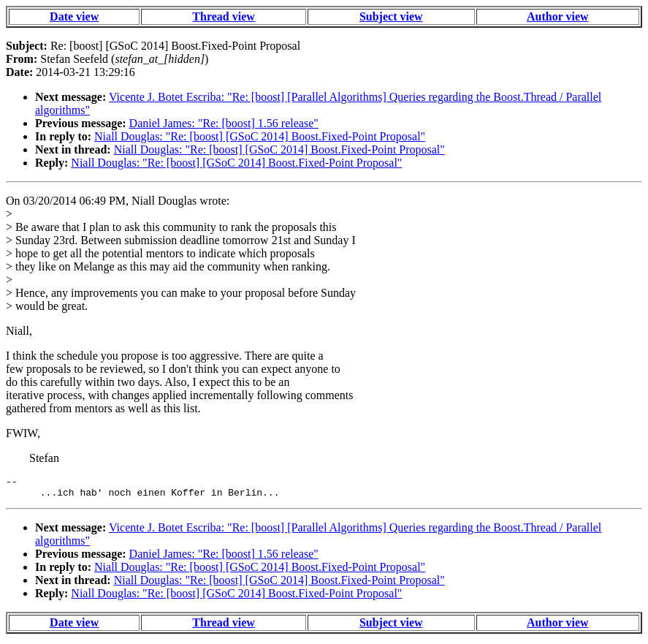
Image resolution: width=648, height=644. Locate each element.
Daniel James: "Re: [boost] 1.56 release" (224, 123)
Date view (74, 16)
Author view (558, 16)
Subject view (391, 16)
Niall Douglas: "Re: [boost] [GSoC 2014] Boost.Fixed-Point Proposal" (260, 136)
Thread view (223, 16)
